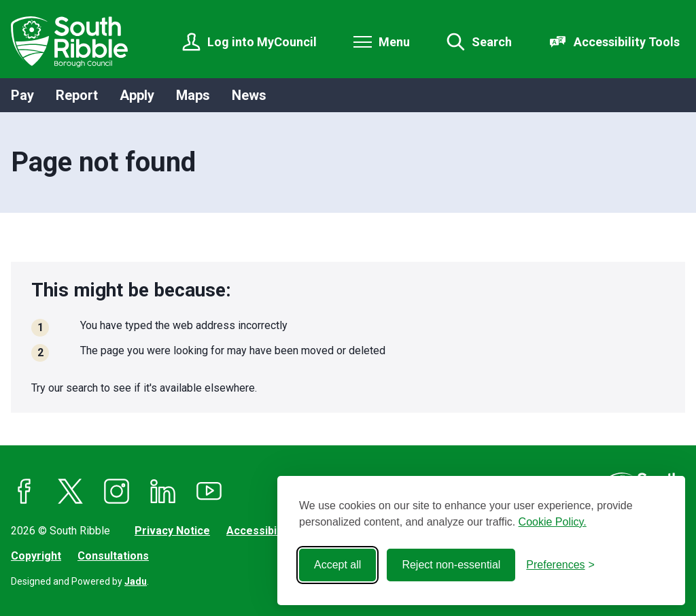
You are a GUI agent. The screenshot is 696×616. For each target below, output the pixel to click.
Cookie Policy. (553, 522)
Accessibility (259, 531)
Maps (193, 95)
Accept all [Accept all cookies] (337, 565)
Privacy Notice (172, 531)
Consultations (113, 556)
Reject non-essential (451, 565)
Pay (22, 95)
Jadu (136, 581)
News (249, 95)
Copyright (36, 556)
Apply (137, 95)
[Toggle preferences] (560, 565)
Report (77, 95)
